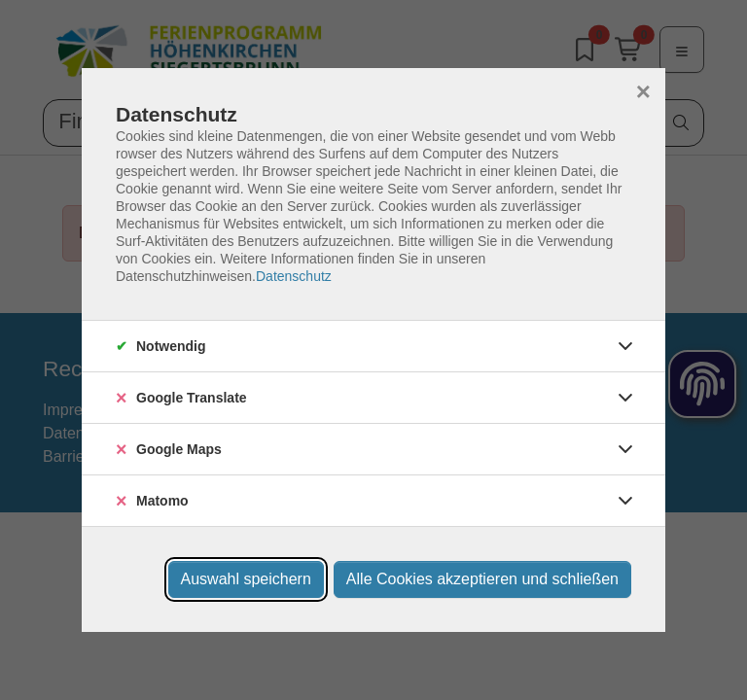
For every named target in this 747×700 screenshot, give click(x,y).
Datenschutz (294, 276)
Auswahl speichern (246, 579)
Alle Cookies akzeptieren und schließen (482, 579)
